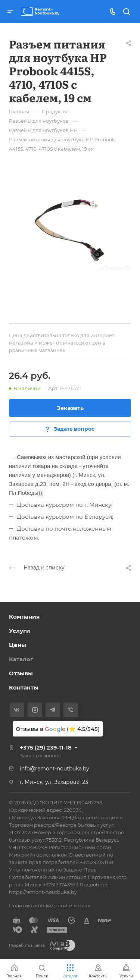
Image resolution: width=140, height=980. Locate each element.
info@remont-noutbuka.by (55, 769)
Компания (24, 617)
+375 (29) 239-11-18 (46, 747)
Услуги (20, 631)
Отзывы (21, 673)
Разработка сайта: (27, 946)
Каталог (21, 659)
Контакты (24, 687)
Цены (18, 645)
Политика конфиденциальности (50, 905)
